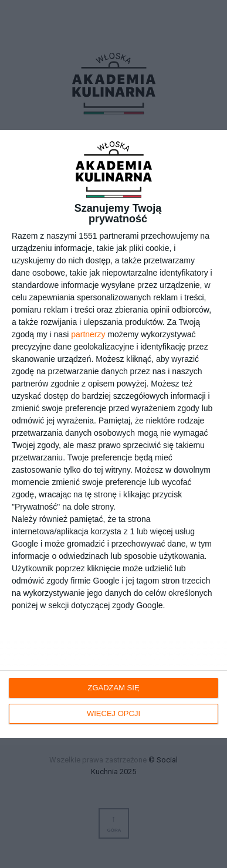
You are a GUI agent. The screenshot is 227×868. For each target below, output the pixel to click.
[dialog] (113, 434)
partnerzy (88, 334)
